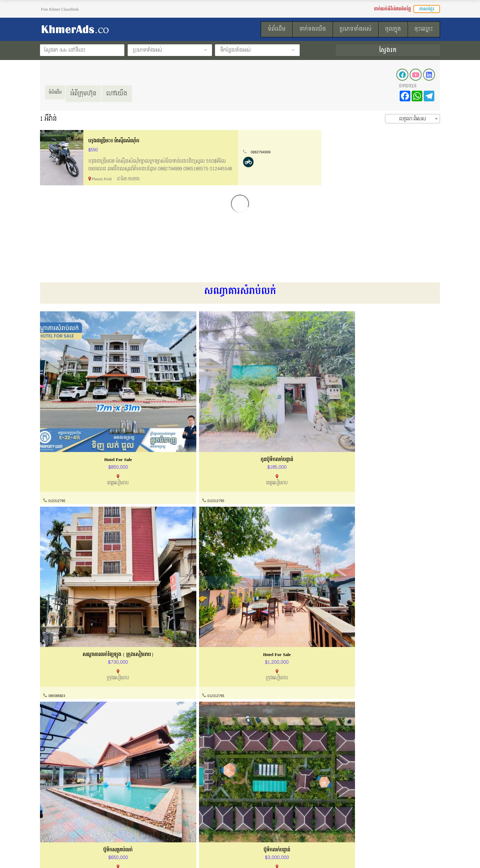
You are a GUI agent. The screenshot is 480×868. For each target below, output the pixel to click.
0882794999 (381, 152)
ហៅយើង (124, 93)
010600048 (58, 735)
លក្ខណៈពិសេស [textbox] (413, 119)
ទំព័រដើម (59, 93)
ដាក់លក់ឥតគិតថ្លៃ (265, 811)
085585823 (260, 449)
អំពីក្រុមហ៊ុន (91, 93)
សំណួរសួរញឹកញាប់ (162, 824)
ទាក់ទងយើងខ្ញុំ (158, 798)
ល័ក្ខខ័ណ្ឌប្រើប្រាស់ (57, 811)
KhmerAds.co (82, 854)
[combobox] (412, 119)
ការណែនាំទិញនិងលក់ (165, 811)
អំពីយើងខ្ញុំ (50, 798)
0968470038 (160, 735)
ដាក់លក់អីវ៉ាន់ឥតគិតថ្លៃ (392, 9)
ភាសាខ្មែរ (427, 9)
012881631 (259, 592)
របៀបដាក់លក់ (262, 798)
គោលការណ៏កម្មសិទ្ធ (58, 824)
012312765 (58, 449)
